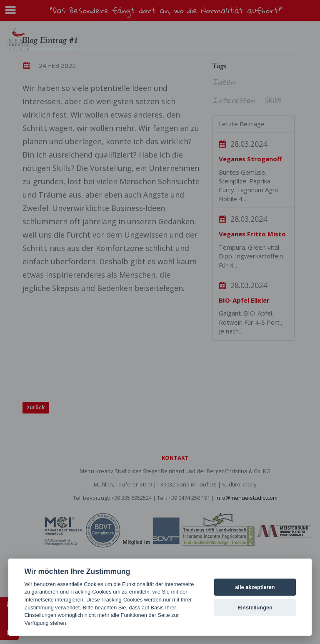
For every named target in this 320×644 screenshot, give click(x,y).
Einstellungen (255, 608)
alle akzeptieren (255, 587)
